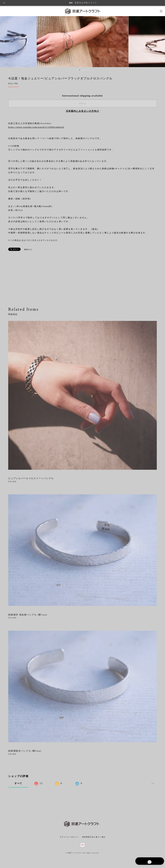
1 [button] (78, 70)
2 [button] (80, 70)
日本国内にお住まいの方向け (83, 111)
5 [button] (86, 70)
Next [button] (160, 41)
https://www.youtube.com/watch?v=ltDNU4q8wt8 (36, 127)
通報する (28, 250)
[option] (83, 41)
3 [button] (82, 70)
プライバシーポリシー (69, 837)
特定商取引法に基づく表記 (94, 837)
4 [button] (84, 70)
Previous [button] (5, 41)
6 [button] (88, 70)
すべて (18, 783)
